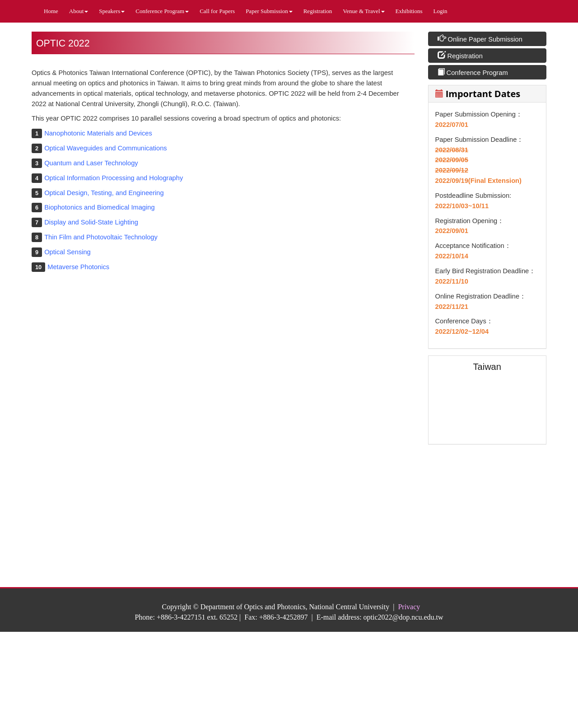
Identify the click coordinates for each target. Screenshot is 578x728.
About (79, 11)
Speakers (112, 11)
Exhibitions (409, 11)
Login (440, 11)
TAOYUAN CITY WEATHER (487, 485)
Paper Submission (269, 11)
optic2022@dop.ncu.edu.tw (403, 617)
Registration (318, 11)
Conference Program (162, 11)
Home (51, 11)
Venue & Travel (364, 11)
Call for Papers (217, 11)
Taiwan (487, 367)
